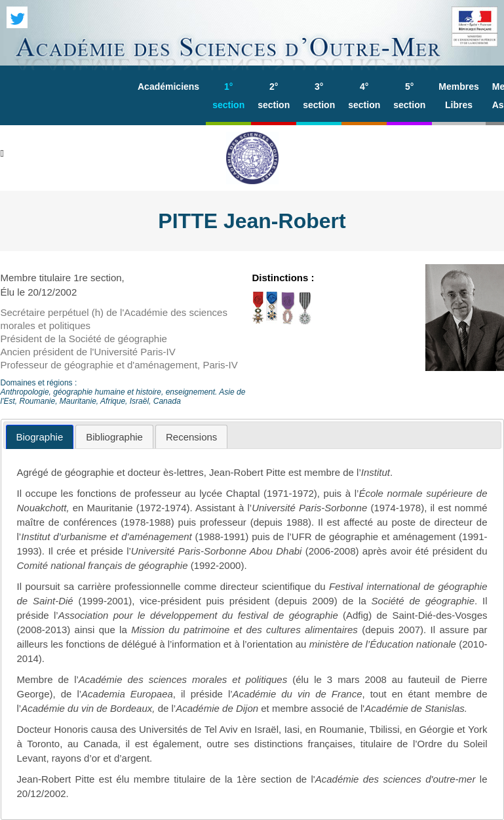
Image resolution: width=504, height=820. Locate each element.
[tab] (40, 437)
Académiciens (168, 87)
